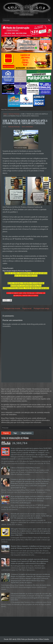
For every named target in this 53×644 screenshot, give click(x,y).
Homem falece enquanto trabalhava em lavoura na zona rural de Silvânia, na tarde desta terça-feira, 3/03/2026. (31, 547)
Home (5, 114)
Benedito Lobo (33, 639)
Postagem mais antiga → (42, 308)
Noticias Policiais (14, 114)
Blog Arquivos (27, 433)
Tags (15, 433)
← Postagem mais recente (11, 308)
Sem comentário (27, 127)
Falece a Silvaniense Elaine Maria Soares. (26, 468)
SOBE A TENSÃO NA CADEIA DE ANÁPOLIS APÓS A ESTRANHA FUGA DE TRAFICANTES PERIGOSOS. (25, 122)
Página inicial (27, 308)
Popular (6, 433)
